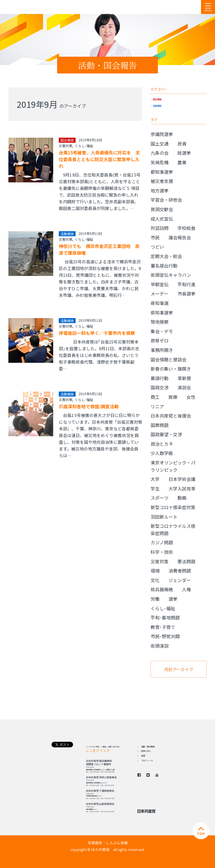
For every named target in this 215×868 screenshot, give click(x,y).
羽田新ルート (164, 517)
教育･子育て (163, 627)
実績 (143, 756)
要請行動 (160, 378)
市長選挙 (186, 294)
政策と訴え (146, 751)
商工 (155, 397)
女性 (191, 397)
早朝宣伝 (160, 284)
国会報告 (157, 99)
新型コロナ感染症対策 (173, 507)
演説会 (184, 387)
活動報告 (157, 106)
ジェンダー (180, 580)
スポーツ (160, 498)
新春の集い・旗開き (171, 369)
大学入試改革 (182, 488)
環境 (155, 571)
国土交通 (160, 144)
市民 (155, 237)
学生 (155, 488)
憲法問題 (186, 561)
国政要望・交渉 (166, 434)
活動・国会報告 (148, 747)
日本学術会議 (182, 479)
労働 (155, 599)
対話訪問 (160, 228)
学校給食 (186, 228)
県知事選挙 (162, 313)
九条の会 (160, 153)
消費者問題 (180, 571)
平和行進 (186, 284)
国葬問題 (160, 425)
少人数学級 (162, 453)
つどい (157, 247)
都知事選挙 (162, 172)
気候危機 (160, 162)
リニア (157, 406)
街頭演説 (160, 646)
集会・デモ (162, 331)
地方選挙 (160, 190)
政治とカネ (162, 444)
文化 (155, 580)
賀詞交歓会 (162, 209)
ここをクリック (98, 750)
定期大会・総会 (166, 256)
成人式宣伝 (162, 219)
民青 (182, 144)
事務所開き (162, 350)
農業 (182, 162)
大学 (155, 479)
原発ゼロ (160, 340)
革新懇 (184, 378)
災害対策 (66, 146)
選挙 (173, 599)
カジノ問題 (162, 542)
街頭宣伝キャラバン (171, 275)
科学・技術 (162, 552)
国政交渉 (160, 387)
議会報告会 (180, 237)
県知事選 (160, 303)
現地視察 (160, 322)
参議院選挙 (162, 134)
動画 (182, 498)
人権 (186, 589)
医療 (173, 397)
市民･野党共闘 (165, 636)
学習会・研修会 (166, 200)
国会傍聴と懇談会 (169, 359)
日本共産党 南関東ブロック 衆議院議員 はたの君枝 (38, 7)
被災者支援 (162, 181)
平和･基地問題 (165, 617)
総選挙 (184, 153)
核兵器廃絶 (162, 589)
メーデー (160, 294)
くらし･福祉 (84, 146)
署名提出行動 (164, 266)
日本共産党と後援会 (171, 416)
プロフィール (147, 760)
